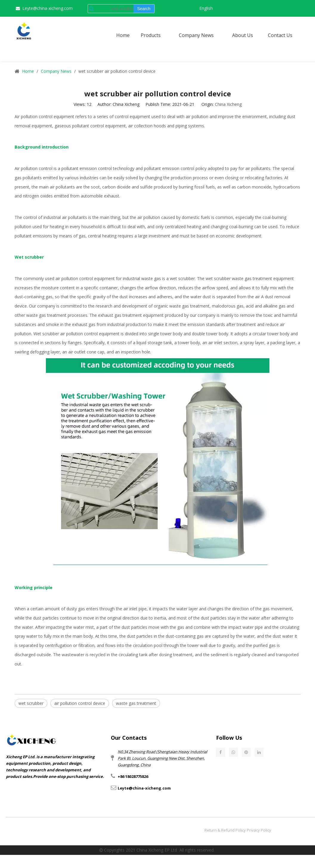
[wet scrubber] (114, 9)
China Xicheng (228, 104)
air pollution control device (80, 703)
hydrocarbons (287, 187)
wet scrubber (182, 278)
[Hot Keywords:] (144, 9)
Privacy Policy (259, 830)
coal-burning (241, 227)
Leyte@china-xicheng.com (48, 8)
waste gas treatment (136, 703)
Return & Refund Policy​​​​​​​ (225, 830)
